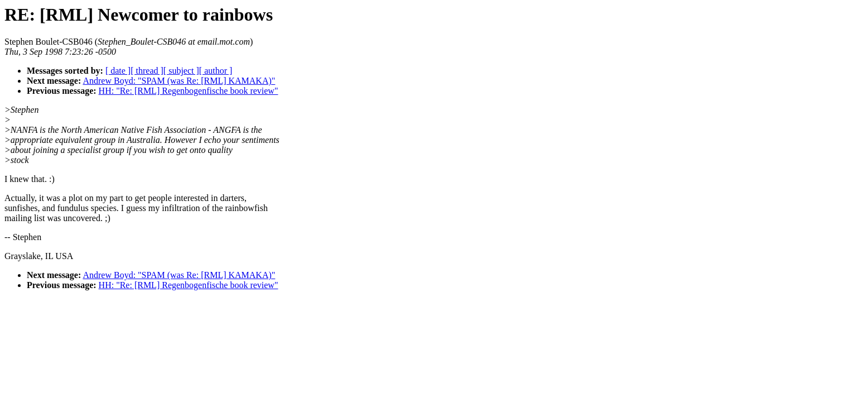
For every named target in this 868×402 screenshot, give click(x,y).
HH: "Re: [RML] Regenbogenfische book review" (189, 91)
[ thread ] (147, 71)
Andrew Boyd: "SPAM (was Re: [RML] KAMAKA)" (179, 81)
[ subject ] (181, 71)
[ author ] (216, 71)
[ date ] (118, 71)
